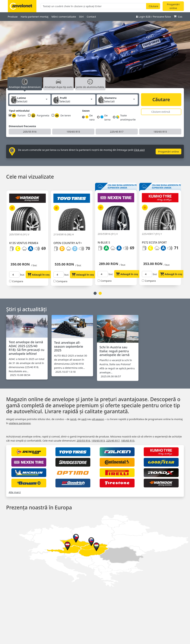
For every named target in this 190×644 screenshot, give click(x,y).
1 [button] (95, 293)
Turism (19, 115)
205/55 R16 (30, 132)
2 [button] (100, 293)
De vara (90, 117)
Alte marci (15, 492)
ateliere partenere (20, 423)
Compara (16, 281)
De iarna (105, 117)
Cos (178, 17)
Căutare (161, 100)
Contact (91, 17)
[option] (95, 58)
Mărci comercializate (64, 17)
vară (84, 419)
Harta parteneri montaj (34, 17)
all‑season (98, 419)
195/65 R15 (73, 132)
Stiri (81, 17)
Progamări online (173, 6)
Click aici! (139, 150)
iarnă (73, 419)
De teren (63, 115)
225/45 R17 (117, 132)
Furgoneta (40, 115)
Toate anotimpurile (126, 117)
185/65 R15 (160, 132)
